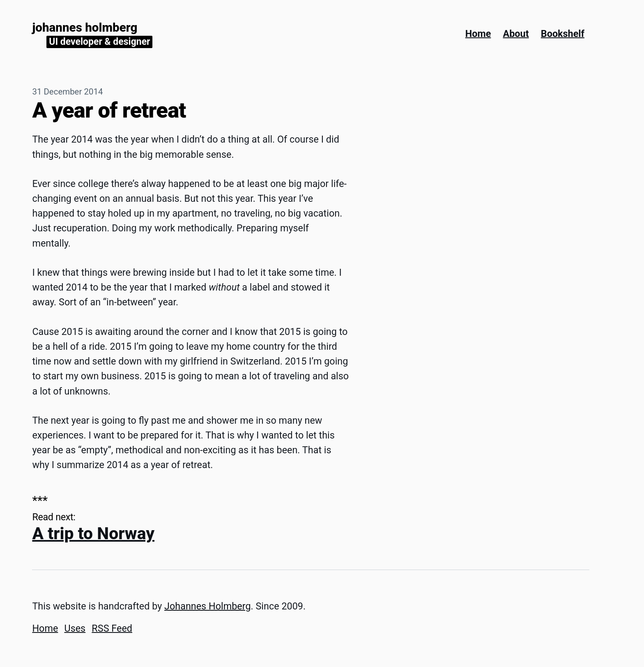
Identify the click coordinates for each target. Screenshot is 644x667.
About (516, 34)
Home (478, 34)
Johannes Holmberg (85, 28)
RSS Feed (112, 628)
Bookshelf (563, 34)
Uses (75, 628)
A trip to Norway (93, 533)
